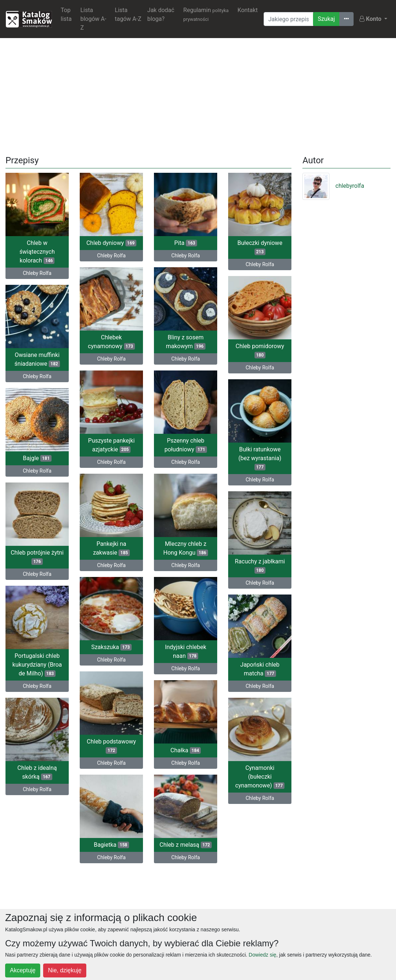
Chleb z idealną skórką (49, 769)
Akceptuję (23, 970)
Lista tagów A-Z (128, 14)
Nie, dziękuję (65, 970)
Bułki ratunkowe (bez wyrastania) (260, 457)
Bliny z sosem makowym (174, 342)
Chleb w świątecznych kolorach (37, 252)
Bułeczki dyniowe (260, 247)
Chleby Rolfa (37, 273)
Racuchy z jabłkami (260, 564)
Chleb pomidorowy (260, 350)
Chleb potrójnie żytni (49, 555)
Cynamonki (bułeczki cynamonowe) (260, 773)
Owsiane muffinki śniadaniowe (37, 359)
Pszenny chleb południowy (174, 445)
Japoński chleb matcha (260, 666)
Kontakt (248, 10)
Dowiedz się (262, 955)
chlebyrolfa (333, 186)
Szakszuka (123, 644)
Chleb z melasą (162, 842)
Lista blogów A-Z (93, 19)
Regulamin (206, 14)
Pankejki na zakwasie (123, 546)
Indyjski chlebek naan (162, 650)
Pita (186, 243)
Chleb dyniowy (111, 243)
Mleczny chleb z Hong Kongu (162, 548)
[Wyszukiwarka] (288, 19)
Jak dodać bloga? (161, 14)
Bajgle (37, 457)
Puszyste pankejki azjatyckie (123, 444)
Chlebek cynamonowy (123, 341)
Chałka (162, 748)
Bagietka (123, 841)
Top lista (66, 14)
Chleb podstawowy (123, 743)
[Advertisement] (198, 95)
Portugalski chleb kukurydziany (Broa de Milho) (49, 662)
